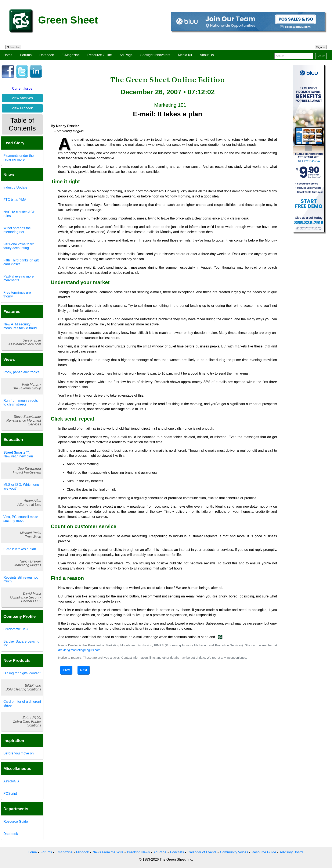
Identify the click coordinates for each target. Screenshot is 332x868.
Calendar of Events (202, 852)
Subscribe (13, 47)
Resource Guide (100, 55)
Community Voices (234, 852)
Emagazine (64, 852)
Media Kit (185, 55)
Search (321, 56)
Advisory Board (291, 852)
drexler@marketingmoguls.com (79, 650)
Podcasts (177, 852)
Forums (26, 55)
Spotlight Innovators (155, 55)
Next (84, 670)
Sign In (321, 47)
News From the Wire (108, 852)
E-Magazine (71, 55)
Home (8, 55)
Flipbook (82, 852)
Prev (66, 670)
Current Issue (22, 88)
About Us (207, 55)
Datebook (47, 55)
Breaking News (138, 852)
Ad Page (126, 55)
